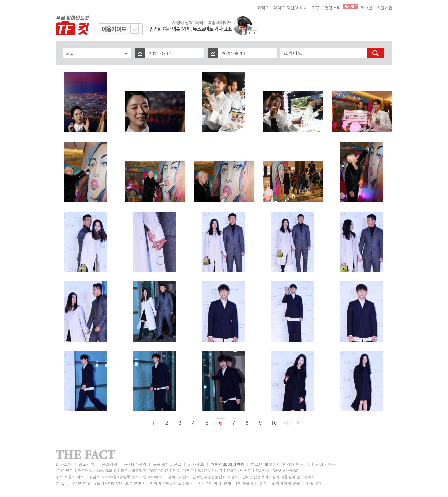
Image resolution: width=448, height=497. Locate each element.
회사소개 (64, 464)
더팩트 (263, 7)
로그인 (366, 7)
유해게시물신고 (167, 464)
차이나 (302, 7)
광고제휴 (86, 464)
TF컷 (316, 7)
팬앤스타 (333, 7)
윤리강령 (109, 464)
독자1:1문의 (135, 464)
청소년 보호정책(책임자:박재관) (280, 464)
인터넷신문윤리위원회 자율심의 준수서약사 (279, 477)
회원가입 (384, 7)
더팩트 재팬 (284, 7)
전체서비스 (326, 464)
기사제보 (196, 464)
